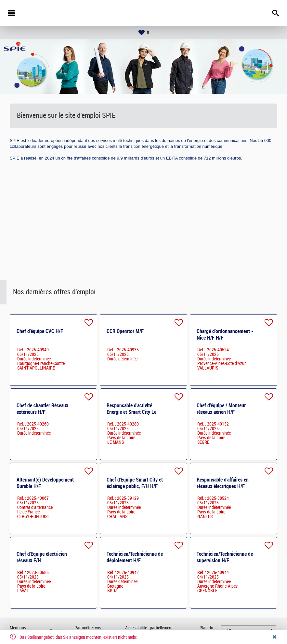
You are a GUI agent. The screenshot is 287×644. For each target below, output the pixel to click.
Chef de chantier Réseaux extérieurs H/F (42, 409)
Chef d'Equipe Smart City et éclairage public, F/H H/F (135, 483)
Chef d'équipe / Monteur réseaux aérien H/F (221, 409)
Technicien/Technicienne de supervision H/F (225, 557)
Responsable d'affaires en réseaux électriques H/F (223, 483)
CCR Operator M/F (125, 331)
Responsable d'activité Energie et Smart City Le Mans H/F (131, 412)
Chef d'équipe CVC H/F (40, 331)
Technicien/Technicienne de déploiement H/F (135, 557)
